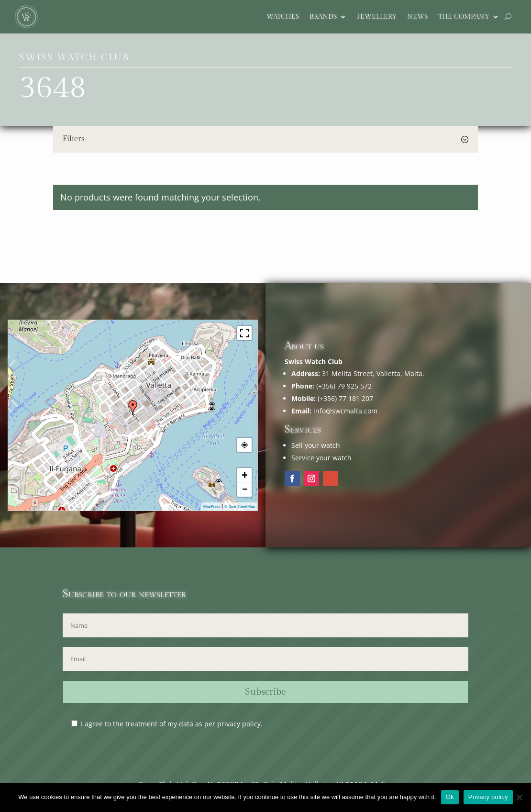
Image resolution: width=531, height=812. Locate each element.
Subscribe (265, 692)
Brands (323, 17)
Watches (283, 17)
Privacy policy (488, 797)
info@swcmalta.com (345, 411)
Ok (450, 797)
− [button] (244, 489)
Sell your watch (316, 445)
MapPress (212, 506)
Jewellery (377, 17)
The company (464, 17)
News (417, 17)
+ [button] (245, 475)
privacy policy (239, 724)
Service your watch (321, 458)
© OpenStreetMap (240, 506)
